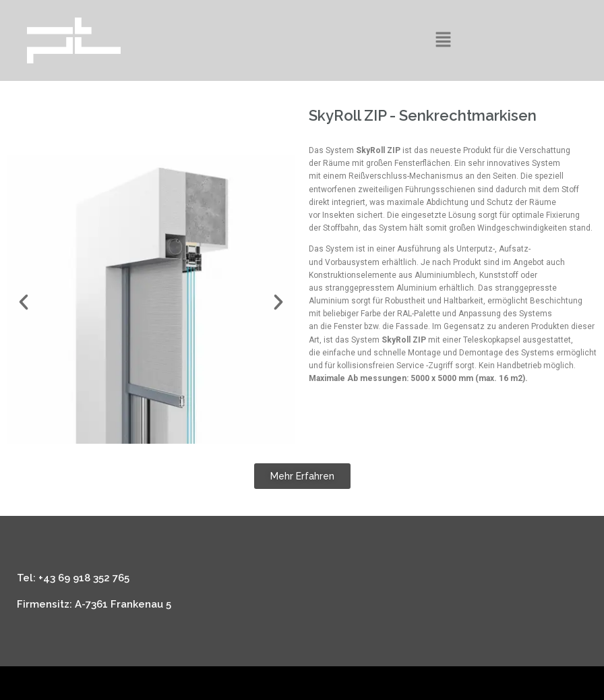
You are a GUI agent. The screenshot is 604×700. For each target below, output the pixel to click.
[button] (443, 40)
